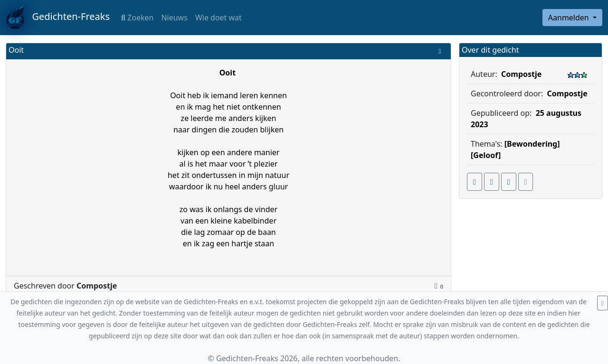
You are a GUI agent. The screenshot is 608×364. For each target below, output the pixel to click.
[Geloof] (486, 155)
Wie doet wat (218, 18)
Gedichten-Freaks (58, 18)
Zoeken (137, 18)
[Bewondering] (532, 144)
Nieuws (174, 18)
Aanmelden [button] (570, 18)
